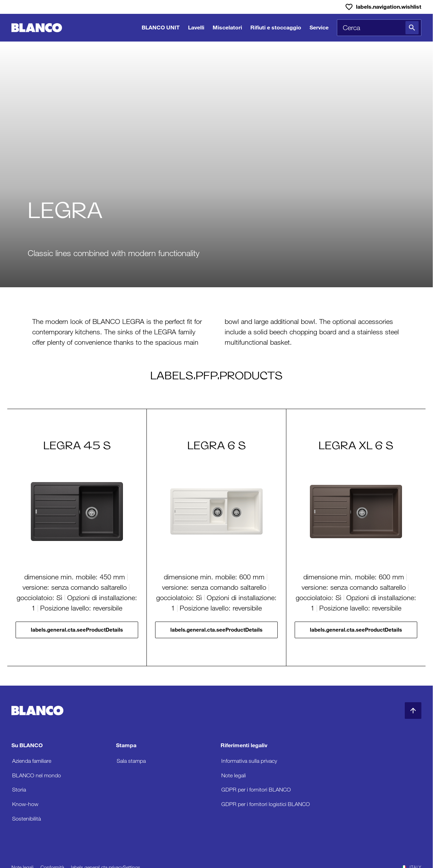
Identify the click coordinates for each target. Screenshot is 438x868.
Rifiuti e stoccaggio (276, 28)
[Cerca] (412, 28)
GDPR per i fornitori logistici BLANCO (266, 804)
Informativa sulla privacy (249, 761)
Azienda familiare (32, 761)
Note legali (234, 775)
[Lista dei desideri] (383, 7)
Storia (19, 790)
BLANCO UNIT (161, 28)
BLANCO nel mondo (37, 775)
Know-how (25, 804)
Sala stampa (131, 761)
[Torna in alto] (413, 711)
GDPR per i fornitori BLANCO (256, 790)
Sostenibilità (26, 819)
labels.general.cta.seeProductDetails (77, 630)
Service (319, 28)
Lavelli (196, 28)
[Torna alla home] (37, 28)
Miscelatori (227, 28)
